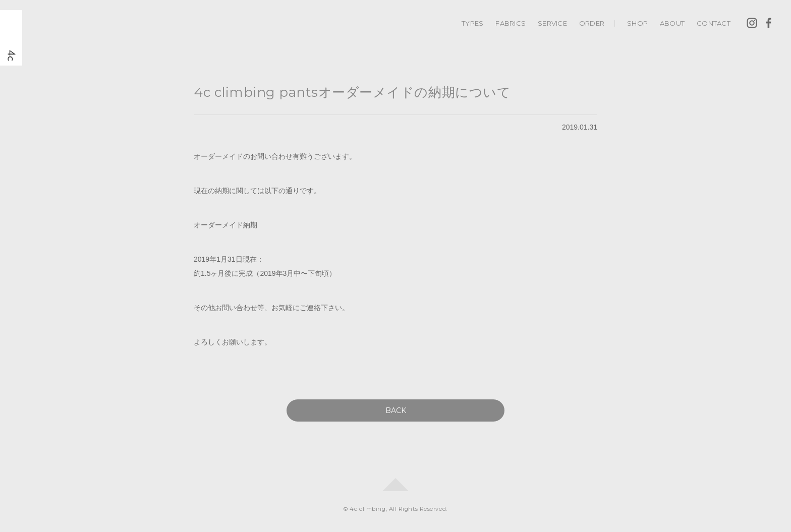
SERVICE (552, 23)
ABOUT (672, 23)
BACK (396, 410)
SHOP (637, 23)
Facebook (769, 23)
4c (11, 38)
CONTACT (714, 23)
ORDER (592, 23)
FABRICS (511, 23)
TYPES (472, 23)
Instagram (752, 23)
